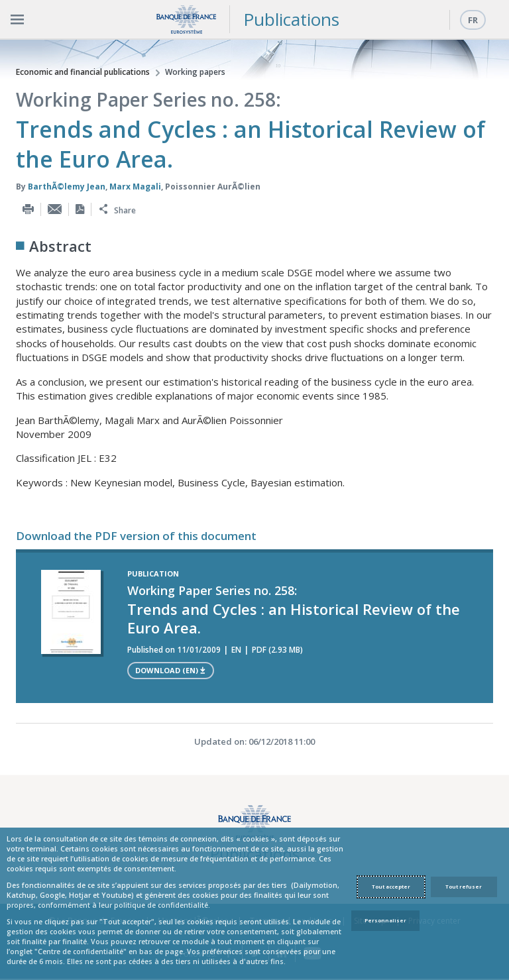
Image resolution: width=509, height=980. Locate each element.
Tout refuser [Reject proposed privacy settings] (464, 887)
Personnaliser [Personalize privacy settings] (385, 920)
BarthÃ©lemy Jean (67, 187)
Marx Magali (135, 187)
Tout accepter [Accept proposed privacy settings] (391, 887)
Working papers (195, 72)
